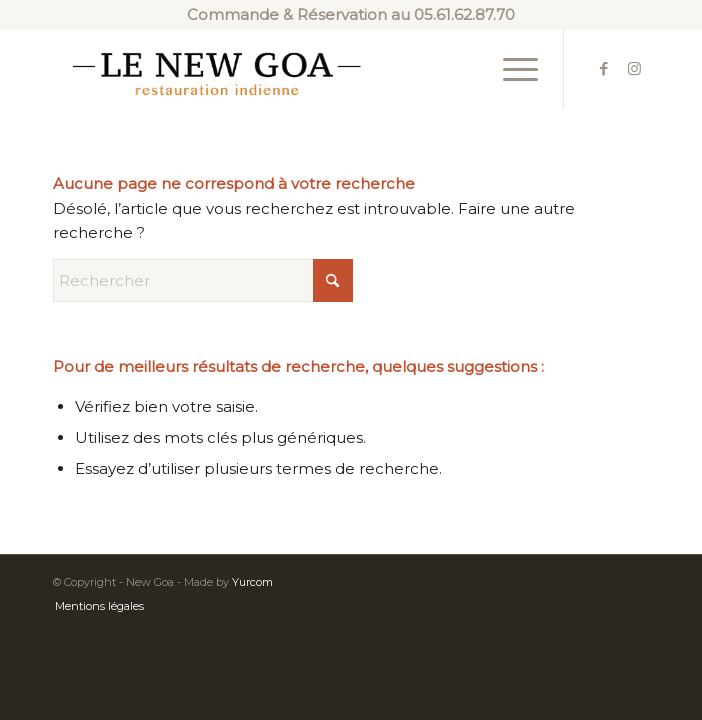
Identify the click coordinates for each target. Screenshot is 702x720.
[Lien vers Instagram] (634, 69)
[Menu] (510, 69)
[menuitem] (510, 69)
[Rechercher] (203, 280)
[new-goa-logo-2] (291, 69)
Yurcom (252, 582)
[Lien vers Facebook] (604, 69)
